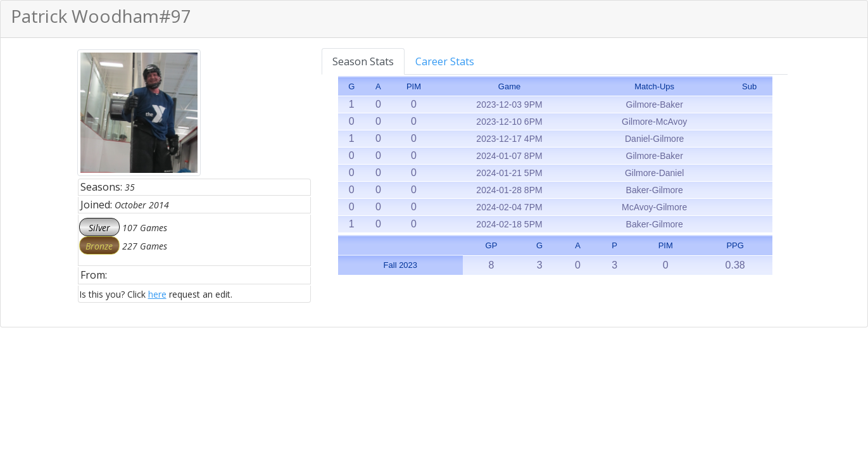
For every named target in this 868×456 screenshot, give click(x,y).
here (157, 294)
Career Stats (445, 61)
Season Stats (363, 61)
